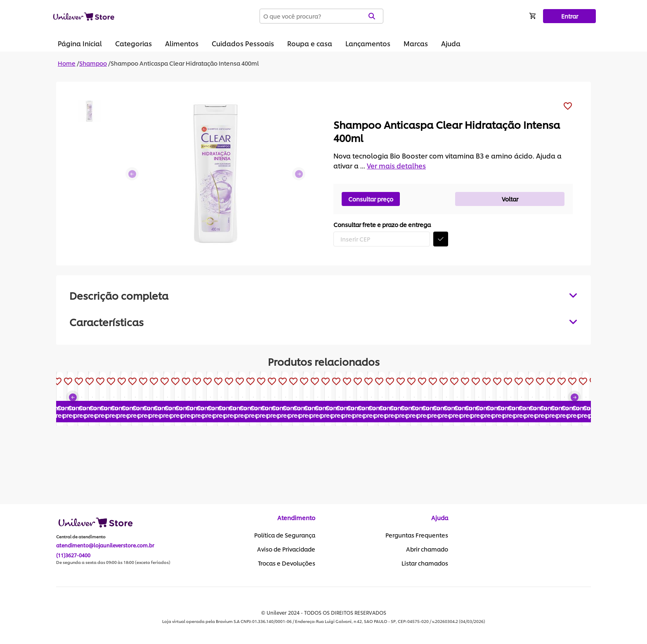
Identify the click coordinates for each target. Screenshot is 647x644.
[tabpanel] (323, 322)
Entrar (570, 16)
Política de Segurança (285, 535)
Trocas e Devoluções (287, 563)
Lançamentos (368, 43)
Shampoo (93, 63)
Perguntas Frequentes (417, 535)
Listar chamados (425, 563)
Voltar (510, 199)
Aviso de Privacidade (286, 549)
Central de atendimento (81, 537)
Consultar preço (371, 199)
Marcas (416, 43)
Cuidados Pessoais (243, 43)
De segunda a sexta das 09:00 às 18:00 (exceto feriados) (113, 563)
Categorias (133, 43)
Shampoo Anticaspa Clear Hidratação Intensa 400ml (185, 63)
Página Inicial (80, 43)
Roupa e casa (310, 43)
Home (67, 63)
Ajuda (451, 43)
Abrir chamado (427, 549)
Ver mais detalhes (396, 165)
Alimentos (182, 43)
